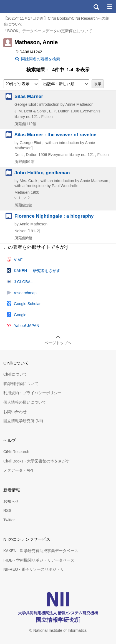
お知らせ (11, 501)
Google (20, 315)
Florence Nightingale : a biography (54, 216)
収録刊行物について (21, 384)
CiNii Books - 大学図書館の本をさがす (36, 461)
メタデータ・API (18, 470)
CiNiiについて (15, 374)
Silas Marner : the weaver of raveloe (55, 135)
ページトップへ (58, 343)
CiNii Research (16, 452)
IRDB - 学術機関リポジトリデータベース (39, 560)
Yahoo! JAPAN (27, 326)
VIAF (18, 260)
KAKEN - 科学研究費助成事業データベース (41, 551)
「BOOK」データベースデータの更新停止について (48, 31)
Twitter (9, 520)
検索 (96, 7)
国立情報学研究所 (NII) (23, 421)
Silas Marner (29, 96)
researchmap (25, 293)
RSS (7, 510)
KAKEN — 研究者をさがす (37, 271)
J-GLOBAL (23, 282)
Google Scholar (27, 304)
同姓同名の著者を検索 (41, 59)
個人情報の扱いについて (25, 402)
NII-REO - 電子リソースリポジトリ (34, 569)
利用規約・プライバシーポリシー (32, 393)
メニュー (109, 7)
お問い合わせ (15, 412)
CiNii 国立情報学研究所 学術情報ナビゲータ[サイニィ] (24, 7)
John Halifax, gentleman (42, 173)
